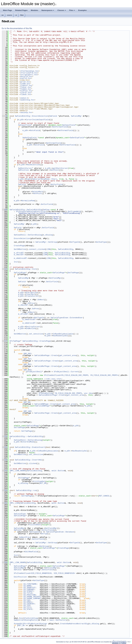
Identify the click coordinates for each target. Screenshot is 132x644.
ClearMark (31, 294)
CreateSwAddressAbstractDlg (74, 624)
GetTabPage (73, 273)
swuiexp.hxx (26, 112)
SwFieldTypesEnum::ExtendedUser (67, 318)
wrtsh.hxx (25, 82)
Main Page (7, 10)
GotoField (35, 130)
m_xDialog (48, 235)
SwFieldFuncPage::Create (47, 361)
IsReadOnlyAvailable (63, 334)
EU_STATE (28, 609)
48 (5, 116)
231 (5, 447)
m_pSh (21, 120)
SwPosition (23, 170)
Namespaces (48, 10)
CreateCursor (32, 296)
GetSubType (101, 242)
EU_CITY (27, 607)
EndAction (31, 328)
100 (5, 210)
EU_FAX (27, 600)
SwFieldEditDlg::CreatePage (37, 341)
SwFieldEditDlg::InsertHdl (28, 460)
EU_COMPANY (29, 589)
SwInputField (25, 125)
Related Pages (21, 10)
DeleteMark (38, 192)
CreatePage (19, 246)
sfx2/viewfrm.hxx (29, 73)
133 (5, 269)
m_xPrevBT (19, 253)
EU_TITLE (28, 593)
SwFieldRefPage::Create (46, 366)
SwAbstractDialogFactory (26, 620)
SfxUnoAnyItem (46, 393)
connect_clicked (37, 249)
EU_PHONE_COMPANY (32, 598)
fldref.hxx (26, 93)
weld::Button (58, 471)
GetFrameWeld (74, 211)
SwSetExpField (30, 138)
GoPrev (31, 303)
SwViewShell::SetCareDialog (28, 235)
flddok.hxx (26, 89)
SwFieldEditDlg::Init (26, 269)
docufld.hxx (26, 76)
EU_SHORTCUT (29, 588)
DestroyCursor (33, 327)
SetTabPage (19, 427)
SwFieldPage (20, 273)
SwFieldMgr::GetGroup (46, 242)
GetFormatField (60, 127)
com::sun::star (54, 379)
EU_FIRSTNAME (30, 584)
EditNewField (31, 552)
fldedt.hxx (26, 94)
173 (5, 341)
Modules (34, 10)
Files (72, 10)
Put (21, 618)
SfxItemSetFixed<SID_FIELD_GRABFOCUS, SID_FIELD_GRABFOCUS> (45, 573)
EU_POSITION (29, 595)
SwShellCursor (25, 168)
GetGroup (44, 546)
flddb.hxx (25, 84)
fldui (22, 15)
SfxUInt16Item (30, 618)
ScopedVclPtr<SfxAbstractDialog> (31, 624)
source (10, 15)
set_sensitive (36, 334)
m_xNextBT (19, 255)
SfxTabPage (15, 341)
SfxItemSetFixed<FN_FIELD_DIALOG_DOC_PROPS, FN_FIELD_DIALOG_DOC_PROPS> (81, 375)
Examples (82, 10)
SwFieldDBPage (42, 406)
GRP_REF (27, 364)
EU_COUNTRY (29, 604)
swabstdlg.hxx (27, 100)
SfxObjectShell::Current (66, 372)
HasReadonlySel (60, 336)
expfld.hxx (26, 78)
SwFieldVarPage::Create (46, 413)
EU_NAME (27, 586)
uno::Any (88, 393)
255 (5, 490)
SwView (46, 210)
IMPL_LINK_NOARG (18, 471)
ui (16, 15)
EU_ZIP (27, 606)
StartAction (32, 292)
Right (28, 179)
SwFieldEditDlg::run (26, 490)
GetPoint (55, 170)
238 (5, 460)
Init (16, 262)
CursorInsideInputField (38, 120)
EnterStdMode (28, 442)
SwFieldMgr (76, 116)
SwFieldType (20, 514)
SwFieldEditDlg (66, 249)
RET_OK (43, 483)
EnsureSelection (22, 238)
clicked (33, 463)
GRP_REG (27, 370)
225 (5, 436)
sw (3, 15)
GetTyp (44, 534)
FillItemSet (39, 481)
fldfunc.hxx (26, 91)
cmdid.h (24, 98)
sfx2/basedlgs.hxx (30, 71)
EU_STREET (28, 591)
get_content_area (68, 355)
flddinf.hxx (26, 85)
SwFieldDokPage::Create (46, 355)
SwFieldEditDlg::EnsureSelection (32, 116)
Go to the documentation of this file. (17, 28)
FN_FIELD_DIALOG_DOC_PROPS (68, 393)
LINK (48, 249)
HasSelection (33, 165)
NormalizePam (28, 201)
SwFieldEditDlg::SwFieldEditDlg (26, 210)
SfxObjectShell (34, 372)
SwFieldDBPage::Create (46, 404)
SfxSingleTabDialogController (31, 211)
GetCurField (56, 184)
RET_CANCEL (104, 496)
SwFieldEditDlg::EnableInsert (30, 447)
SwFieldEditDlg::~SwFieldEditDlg (26, 436)
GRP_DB (27, 402)
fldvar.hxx (26, 87)
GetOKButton (20, 249)
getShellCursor (60, 168)
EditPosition (20, 577)
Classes (62, 10)
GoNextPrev (25, 537)
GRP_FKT (27, 359)
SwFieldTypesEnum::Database (60, 532)
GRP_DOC (27, 354)
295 (5, 562)
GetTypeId (75, 242)
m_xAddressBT (20, 258)
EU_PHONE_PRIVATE (32, 597)
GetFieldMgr (55, 278)
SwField (53, 116)
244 (5, 471)
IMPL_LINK (14, 503)
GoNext (41, 300)
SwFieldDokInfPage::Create (52, 395)
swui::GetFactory (58, 620)
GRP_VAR (27, 411)
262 (5, 503)
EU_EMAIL (28, 602)
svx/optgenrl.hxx (29, 75)
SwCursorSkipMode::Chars (45, 179)
